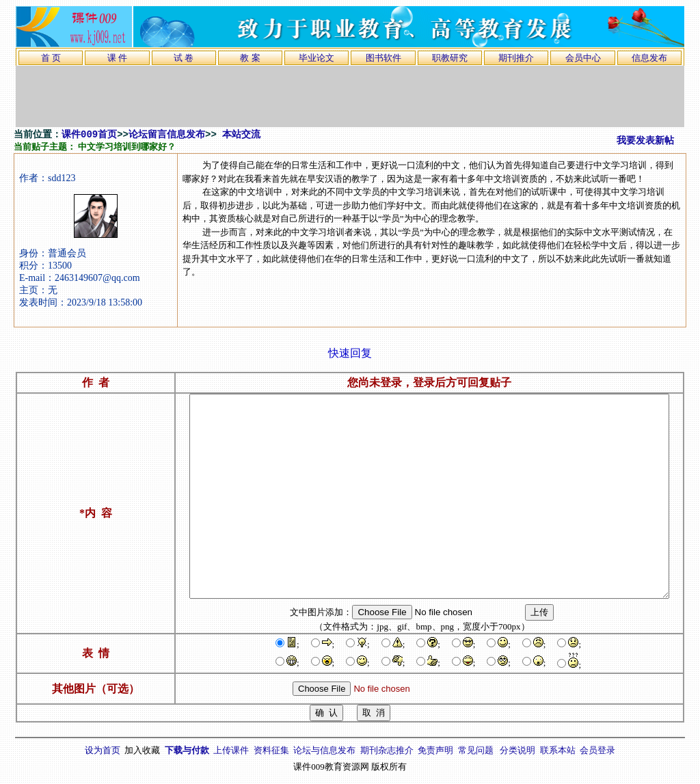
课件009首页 (89, 135)
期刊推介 (516, 58)
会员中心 (583, 58)
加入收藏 (142, 750)
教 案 (250, 58)
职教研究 (450, 58)
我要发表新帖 (645, 141)
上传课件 (231, 750)
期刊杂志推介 (387, 750)
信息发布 (649, 58)
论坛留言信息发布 (167, 135)
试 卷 (184, 58)
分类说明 (517, 750)
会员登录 (597, 750)
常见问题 (476, 750)
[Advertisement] (350, 96)
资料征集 (271, 750)
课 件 (117, 58)
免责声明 (435, 750)
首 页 (51, 58)
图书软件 (383, 58)
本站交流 (241, 135)
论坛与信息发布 (324, 750)
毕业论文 (317, 58)
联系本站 (558, 750)
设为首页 (103, 750)
